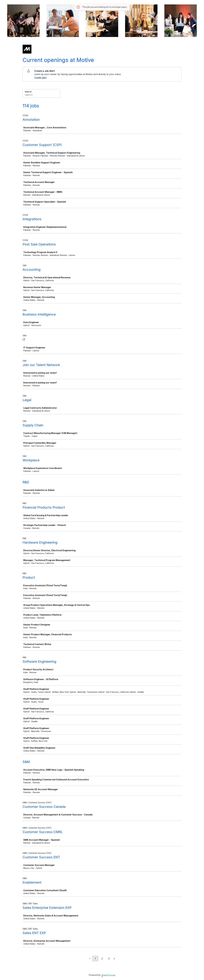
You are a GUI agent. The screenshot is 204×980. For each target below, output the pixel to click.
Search (28, 92)
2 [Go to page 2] (102, 959)
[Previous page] (90, 959)
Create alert (40, 78)
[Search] (41, 95)
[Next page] (114, 959)
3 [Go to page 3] (109, 959)
